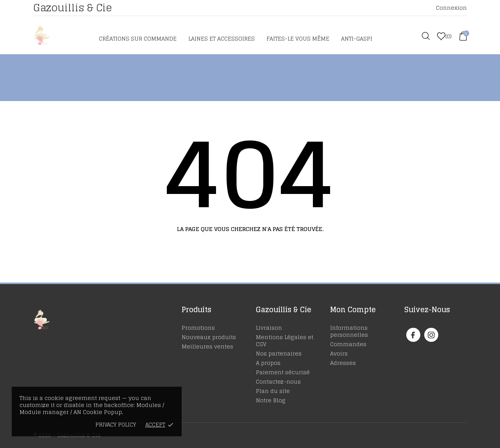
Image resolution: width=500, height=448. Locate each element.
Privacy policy (116, 425)
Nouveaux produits (209, 337)
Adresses (343, 363)
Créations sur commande (138, 38)
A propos (268, 363)
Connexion (451, 8)
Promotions (198, 328)
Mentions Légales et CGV (285, 340)
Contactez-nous (278, 381)
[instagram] (431, 335)
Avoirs (339, 353)
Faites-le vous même (298, 38)
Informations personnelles (349, 331)
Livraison (269, 328)
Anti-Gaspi (357, 38)
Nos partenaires (279, 353)
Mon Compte (353, 309)
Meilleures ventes (207, 346)
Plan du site (273, 391)
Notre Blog (271, 400)
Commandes (348, 344)
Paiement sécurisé (283, 372)
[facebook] (413, 335)
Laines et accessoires (221, 38)
